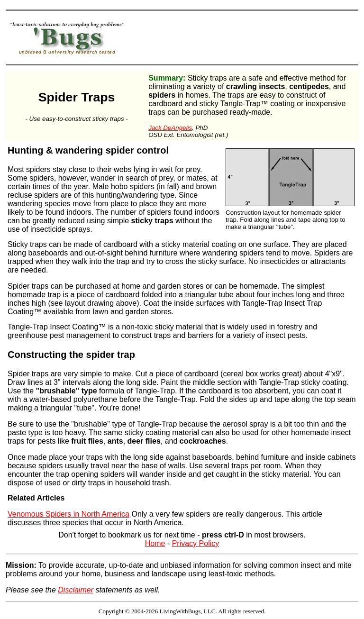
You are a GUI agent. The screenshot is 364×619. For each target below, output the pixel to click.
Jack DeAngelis (170, 128)
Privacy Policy (196, 543)
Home (155, 543)
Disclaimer (76, 590)
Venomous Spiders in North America (68, 514)
